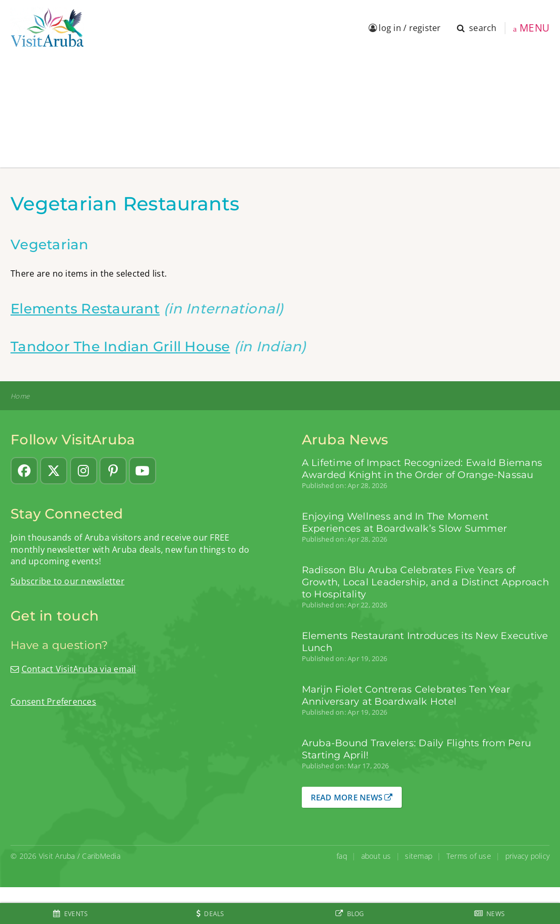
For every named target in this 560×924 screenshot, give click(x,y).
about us (376, 856)
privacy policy (528, 856)
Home (20, 396)
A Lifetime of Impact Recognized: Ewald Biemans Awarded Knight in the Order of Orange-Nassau (422, 469)
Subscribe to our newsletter (68, 581)
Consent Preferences (53, 702)
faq (342, 856)
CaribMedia (101, 856)
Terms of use (469, 856)
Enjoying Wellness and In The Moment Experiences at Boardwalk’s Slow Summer (405, 522)
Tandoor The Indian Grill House (120, 347)
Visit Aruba (57, 856)
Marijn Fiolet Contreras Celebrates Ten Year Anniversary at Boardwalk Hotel (406, 695)
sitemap (419, 856)
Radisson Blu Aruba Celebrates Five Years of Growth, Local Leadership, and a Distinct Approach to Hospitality (425, 582)
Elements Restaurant (85, 309)
